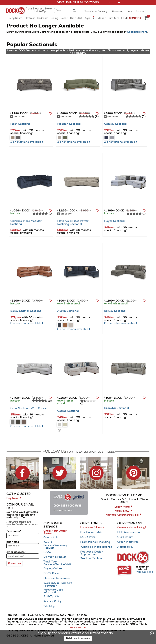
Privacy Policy (52, 601)
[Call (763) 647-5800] (144, 572)
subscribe (15, 563)
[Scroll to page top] (78, 628)
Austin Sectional (68, 311)
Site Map (49, 606)
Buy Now (12, 498)
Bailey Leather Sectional (26, 311)
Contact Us (51, 538)
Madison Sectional (69, 124)
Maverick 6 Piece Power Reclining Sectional (73, 223)
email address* (16, 552)
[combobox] (62, 11)
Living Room (15, 18)
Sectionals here (137, 32)
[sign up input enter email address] (23, 556)
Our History (125, 537)
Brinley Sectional (115, 311)
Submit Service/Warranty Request (55, 545)
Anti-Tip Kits (51, 597)
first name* (14, 532)
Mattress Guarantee (57, 578)
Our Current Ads (91, 532)
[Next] (51, 84)
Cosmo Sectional (68, 411)
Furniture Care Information (53, 591)
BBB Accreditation (129, 532)
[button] (47, 3)
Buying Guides (53, 568)
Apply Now (122, 511)
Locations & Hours (92, 527)
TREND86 (76, 18)
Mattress (30, 18)
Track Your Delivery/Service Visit (57, 563)
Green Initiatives (128, 542)
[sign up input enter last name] (23, 546)
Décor (64, 18)
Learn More (122, 507)
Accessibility (125, 547)
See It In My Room (92, 558)
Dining (54, 18)
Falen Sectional (20, 124)
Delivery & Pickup (55, 557)
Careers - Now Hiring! (132, 527)
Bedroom (43, 18)
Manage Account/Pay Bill (122, 515)
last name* (13, 542)
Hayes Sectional (115, 221)
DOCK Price (51, 573)
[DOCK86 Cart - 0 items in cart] (146, 18)
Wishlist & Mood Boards (96, 547)
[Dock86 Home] (17, 12)
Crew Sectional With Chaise (29, 408)
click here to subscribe (78, 638)
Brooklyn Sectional (116, 408)
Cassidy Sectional (116, 124)
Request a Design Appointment (92, 553)
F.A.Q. (47, 552)
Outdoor (99, 18)
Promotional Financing (95, 542)
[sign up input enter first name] (23, 536)
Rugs (87, 18)
